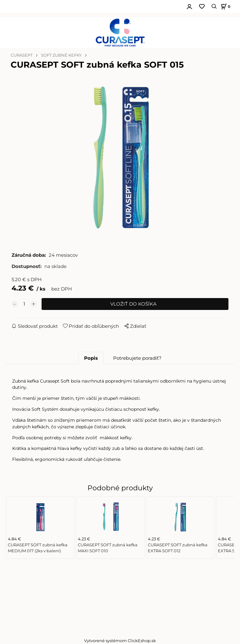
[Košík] (225, 6)
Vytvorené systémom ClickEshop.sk (120, 641)
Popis (91, 358)
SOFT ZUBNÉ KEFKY (61, 55)
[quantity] (24, 304)
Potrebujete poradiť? (137, 358)
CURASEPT (22, 55)
